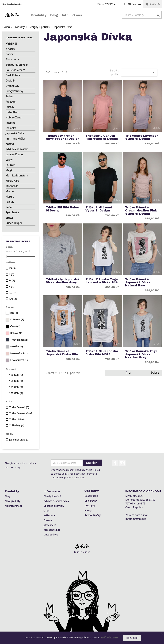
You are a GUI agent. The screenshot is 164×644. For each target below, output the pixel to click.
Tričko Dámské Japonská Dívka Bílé (62, 353)
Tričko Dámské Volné (22, 413)
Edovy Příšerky (14, 91)
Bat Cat (10, 54)
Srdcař (9, 218)
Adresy (88, 510)
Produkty (39, 15)
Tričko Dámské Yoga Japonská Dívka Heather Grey (141, 354)
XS (12, 268)
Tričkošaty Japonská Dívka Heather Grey (63, 281)
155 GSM (16, 387)
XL (12, 293)
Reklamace (49, 515)
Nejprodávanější (13, 506)
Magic (9, 170)
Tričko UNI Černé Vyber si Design (99, 209)
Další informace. (110, 637)
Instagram (122, 463)
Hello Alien (12, 112)
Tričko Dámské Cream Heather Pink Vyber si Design (141, 211)
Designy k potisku (19, 38)
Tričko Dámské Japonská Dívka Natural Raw (138, 283)
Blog (54, 15)
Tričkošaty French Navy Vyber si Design (63, 137)
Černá (15, 326)
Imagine (10, 123)
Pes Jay (10, 202)
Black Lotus (13, 59)
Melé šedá (18, 346)
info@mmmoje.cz (135, 519)
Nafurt (10, 197)
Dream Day (12, 86)
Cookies (48, 520)
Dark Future (13, 75)
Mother (10, 191)
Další (156, 373)
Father (10, 96)
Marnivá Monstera (17, 176)
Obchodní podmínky (54, 506)
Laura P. (10, 165)
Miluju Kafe (12, 181)
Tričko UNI (17, 419)
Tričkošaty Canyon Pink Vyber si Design (102, 137)
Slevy (7, 496)
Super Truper (14, 223)
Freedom (11, 102)
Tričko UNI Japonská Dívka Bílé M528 (102, 353)
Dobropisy (90, 505)
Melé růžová (19, 353)
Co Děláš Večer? (15, 70)
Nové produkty (12, 501)
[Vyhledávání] (142, 15)
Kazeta (10, 144)
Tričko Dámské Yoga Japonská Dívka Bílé (102, 281)
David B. (10, 81)
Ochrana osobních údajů (56, 501)
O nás (77, 15)
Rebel (9, 207)
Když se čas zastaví (17, 149)
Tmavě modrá (20, 340)
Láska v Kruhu (14, 154)
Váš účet (92, 491)
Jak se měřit (50, 525)
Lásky (9, 160)
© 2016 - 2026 (82, 552)
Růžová (16, 333)
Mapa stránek (51, 535)
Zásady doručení (52, 496)
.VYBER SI (11, 44)
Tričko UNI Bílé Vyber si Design (62, 209)
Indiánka (11, 128)
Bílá (14, 313)
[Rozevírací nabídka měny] (111, 4)
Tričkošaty (17, 425)
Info (65, 15)
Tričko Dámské (19, 407)
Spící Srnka (12, 212)
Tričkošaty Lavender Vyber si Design (141, 137)
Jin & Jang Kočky (15, 139)
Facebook (115, 463)
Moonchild (12, 186)
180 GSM (16, 393)
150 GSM (16, 381)
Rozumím (132, 638)
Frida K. (10, 107)
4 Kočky (10, 49)
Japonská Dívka (15, 133)
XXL (13, 299)
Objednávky (91, 501)
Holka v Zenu (13, 117)
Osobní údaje (91, 496)
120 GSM (16, 375)
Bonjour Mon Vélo (17, 65)
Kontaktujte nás (12, 4)
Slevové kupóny (93, 515)
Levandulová (19, 360)
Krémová (17, 319)
